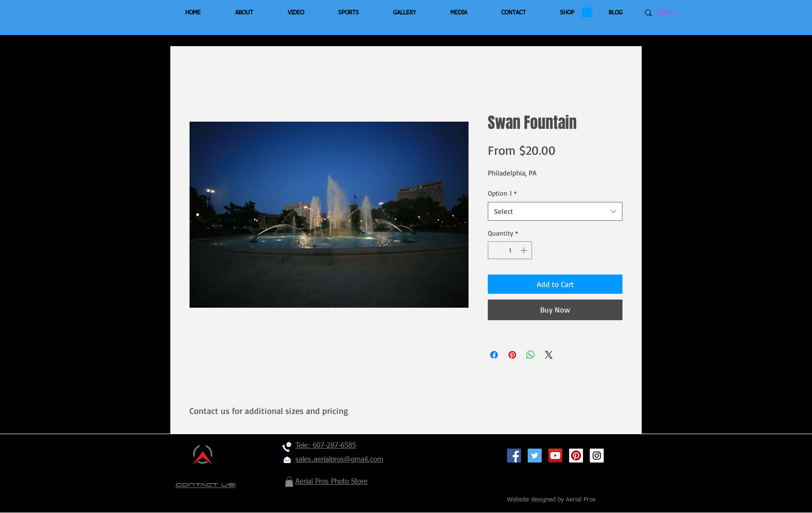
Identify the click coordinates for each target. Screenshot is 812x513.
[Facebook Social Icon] (514, 456)
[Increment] (525, 250)
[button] (587, 10)
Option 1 (502, 193)
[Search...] (686, 13)
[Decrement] (495, 250)
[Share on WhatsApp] (531, 355)
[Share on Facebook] (494, 355)
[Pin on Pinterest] (512, 355)
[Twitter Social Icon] (535, 456)
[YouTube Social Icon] (555, 456)
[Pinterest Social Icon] (576, 456)
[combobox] (555, 211)
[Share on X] (549, 355)
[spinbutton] (510, 250)
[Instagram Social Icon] (597, 456)
